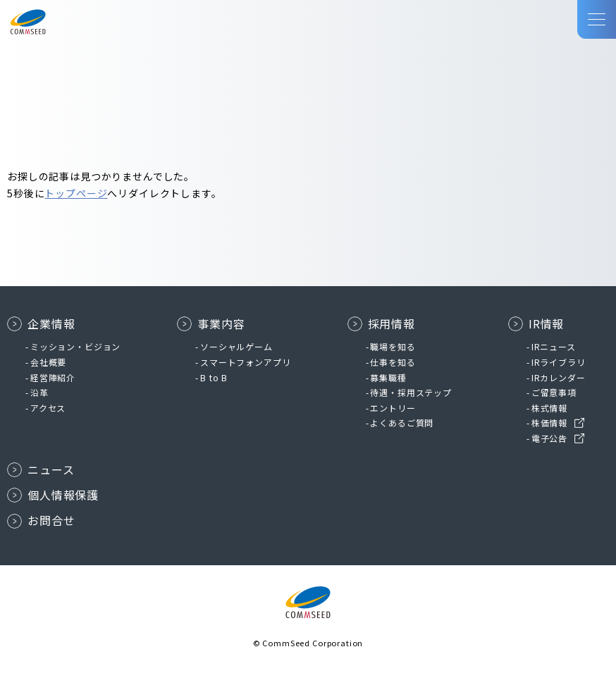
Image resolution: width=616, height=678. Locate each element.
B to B (214, 377)
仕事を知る (393, 362)
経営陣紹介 (53, 377)
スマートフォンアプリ (245, 362)
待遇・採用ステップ (411, 392)
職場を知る (393, 346)
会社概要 (48, 362)
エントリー (393, 408)
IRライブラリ (559, 362)
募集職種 (388, 377)
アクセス (48, 408)
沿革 (39, 392)
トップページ (76, 193)
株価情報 (549, 423)
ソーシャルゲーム (236, 346)
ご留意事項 (554, 392)
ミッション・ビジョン (75, 346)
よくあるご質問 (402, 423)
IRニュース (554, 346)
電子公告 (549, 438)
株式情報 (549, 408)
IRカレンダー (559, 377)
